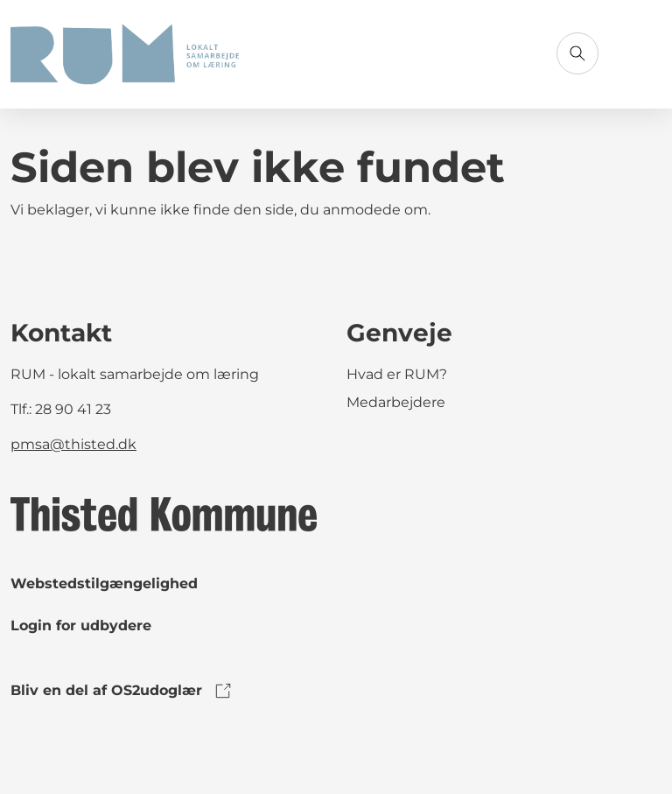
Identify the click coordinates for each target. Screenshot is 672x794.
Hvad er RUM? (397, 374)
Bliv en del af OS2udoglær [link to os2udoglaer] (122, 691)
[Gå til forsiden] (125, 54)
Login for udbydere (81, 625)
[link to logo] (164, 513)
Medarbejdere (396, 402)
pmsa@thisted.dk (73, 444)
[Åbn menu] (640, 53)
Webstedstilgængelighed (104, 583)
